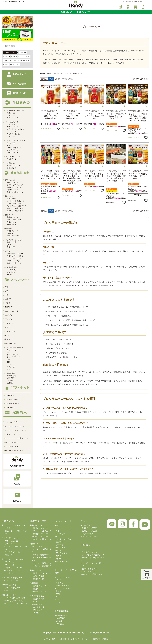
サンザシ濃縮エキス (14, 203)
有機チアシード (12, 231)
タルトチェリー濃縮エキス (16, 206)
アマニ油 (8, 319)
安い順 (57, 79)
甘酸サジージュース (14, 190)
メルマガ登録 (15, 84)
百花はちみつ (12, 168)
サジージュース (25, 61)
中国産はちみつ (10, 585)
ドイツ (9, 352)
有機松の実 (11, 247)
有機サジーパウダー (14, 261)
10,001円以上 (10, 407)
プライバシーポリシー (80, 639)
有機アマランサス (13, 236)
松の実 (8, 339)
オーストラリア (12, 355)
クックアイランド (13, 357)
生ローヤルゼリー (12, 442)
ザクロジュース (15, 65)
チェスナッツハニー (14, 134)
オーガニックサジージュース (16, 430)
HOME (43, 74)
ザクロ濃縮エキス (13, 199)
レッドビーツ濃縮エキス (16, 201)
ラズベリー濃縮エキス (15, 211)
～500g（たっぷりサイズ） (16, 603)
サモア (9, 360)
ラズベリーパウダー (14, 258)
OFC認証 (10, 381)
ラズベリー (7, 57)
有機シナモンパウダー (15, 254)
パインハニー (12, 132)
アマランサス (10, 331)
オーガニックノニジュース (15, 426)
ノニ (7, 291)
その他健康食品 (38, 596)
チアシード (9, 323)
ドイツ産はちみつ (63, 74)
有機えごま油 (12, 222)
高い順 (64, 79)
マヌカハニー (7, 61)
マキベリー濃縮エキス (15, 208)
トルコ (9, 369)
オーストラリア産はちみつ (14, 559)
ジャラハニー (12, 143)
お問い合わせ (138, 2)
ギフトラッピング (90, 536)
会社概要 (63, 639)
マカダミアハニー (13, 150)
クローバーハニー (13, 118)
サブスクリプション (24, 57)
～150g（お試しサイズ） (15, 598)
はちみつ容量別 (10, 595)
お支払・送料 (50, 639)
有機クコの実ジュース (15, 192)
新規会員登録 (15, 74)
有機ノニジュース (13, 182)
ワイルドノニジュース (15, 185)
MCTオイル (9, 307)
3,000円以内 (10, 395)
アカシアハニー (12, 127)
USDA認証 (11, 378)
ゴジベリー (9, 299)
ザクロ (8, 303)
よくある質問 (127, 2)
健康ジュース (37, 525)
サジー (8, 295)
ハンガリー (61, 583)
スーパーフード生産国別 (14, 347)
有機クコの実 (12, 242)
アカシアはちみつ (13, 165)
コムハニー (11, 115)
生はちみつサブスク (13, 422)
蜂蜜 (7, 287)
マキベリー (23, 53)
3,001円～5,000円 (12, 399)
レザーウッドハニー (14, 148)
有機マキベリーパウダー (16, 256)
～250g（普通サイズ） (14, 601)
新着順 (71, 79)
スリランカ (11, 367)
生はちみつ (16, 61)
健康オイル (36, 570)
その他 (9, 275)
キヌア (8, 327)
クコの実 (6, 65)
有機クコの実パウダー (15, 263)
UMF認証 (10, 383)
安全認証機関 (10, 373)
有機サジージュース (14, 187)
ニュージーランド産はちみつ (15, 525)
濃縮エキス (36, 544)
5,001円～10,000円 (12, 403)
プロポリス (11, 272)
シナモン (14, 57)
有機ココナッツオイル (15, 220)
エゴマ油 (8, 315)
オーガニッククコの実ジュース (17, 438)
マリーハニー (12, 145)
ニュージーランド (13, 350)
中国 (8, 362)
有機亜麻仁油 (12, 224)
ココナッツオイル (12, 311)
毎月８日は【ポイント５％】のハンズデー (76, 12)
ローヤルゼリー (12, 270)
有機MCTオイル (13, 217)
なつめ (9, 245)
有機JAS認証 (11, 376)
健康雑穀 (35, 583)
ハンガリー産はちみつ (13, 578)
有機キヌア (11, 233)
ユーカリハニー (12, 153)
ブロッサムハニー (13, 124)
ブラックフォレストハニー (16, 129)
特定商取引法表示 (100, 639)
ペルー (9, 364)
